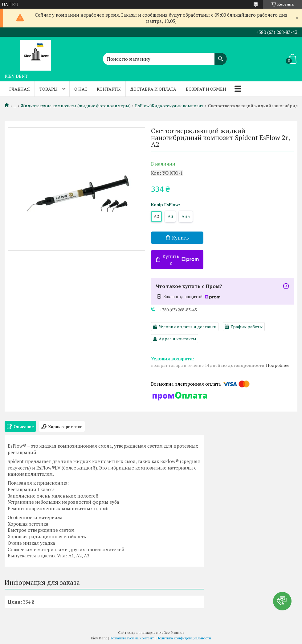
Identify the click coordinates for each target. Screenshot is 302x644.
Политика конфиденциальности (184, 638)
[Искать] (221, 56)
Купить (180, 238)
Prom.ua (178, 632)
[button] (282, 601)
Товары (49, 89)
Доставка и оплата (153, 89)
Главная (20, 89)
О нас (81, 89)
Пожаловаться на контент (132, 638)
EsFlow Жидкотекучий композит (169, 106)
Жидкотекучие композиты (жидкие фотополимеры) (76, 106)
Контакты (109, 89)
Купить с (181, 260)
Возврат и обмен (206, 89)
